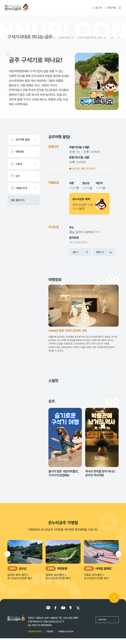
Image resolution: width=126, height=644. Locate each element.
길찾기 (80, 252)
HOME (33, 38)
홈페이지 (104, 252)
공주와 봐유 (64, 38)
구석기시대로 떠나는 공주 (89, 38)
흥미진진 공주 (44, 38)
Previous (109, 280)
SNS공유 (120, 38)
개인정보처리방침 (35, 631)
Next (116, 280)
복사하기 (112, 38)
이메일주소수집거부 (66, 631)
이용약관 (50, 631)
